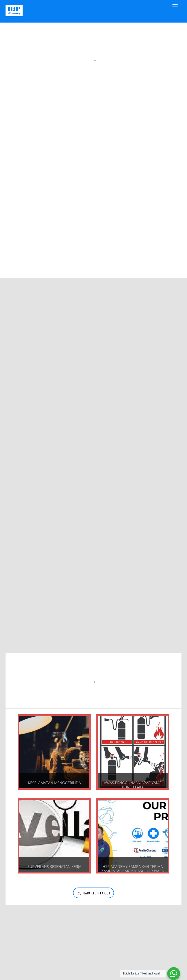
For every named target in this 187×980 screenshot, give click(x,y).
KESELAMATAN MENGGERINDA (53, 784)
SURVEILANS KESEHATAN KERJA (53, 876)
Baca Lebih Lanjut (94, 902)
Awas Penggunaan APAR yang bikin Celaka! (134, 787)
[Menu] (175, 6)
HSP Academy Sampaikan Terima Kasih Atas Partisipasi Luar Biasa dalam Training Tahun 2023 (133, 881)
